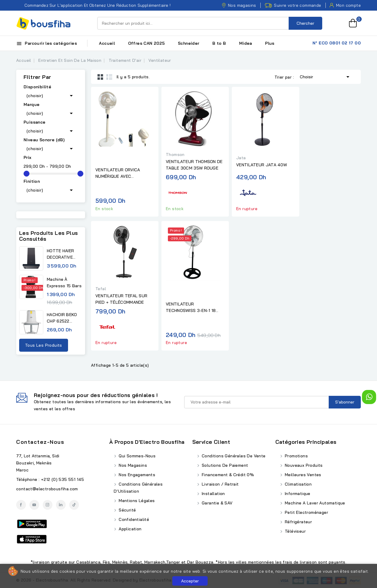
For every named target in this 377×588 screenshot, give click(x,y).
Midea (246, 43)
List (109, 77)
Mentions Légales (136, 501)
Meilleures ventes (302, 475)
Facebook (21, 505)
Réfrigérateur (298, 522)
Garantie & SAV (217, 503)
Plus (270, 43)
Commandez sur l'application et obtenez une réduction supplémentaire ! (93, 5)
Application (130, 529)
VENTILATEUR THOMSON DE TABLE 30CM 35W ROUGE (194, 165)
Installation (213, 494)
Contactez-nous (40, 442)
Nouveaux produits (303, 465)
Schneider (189, 43)
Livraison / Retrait (220, 484)
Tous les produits (44, 345)
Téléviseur (295, 531)
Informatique (297, 494)
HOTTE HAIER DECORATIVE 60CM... (60, 254)
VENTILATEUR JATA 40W (262, 165)
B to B (219, 43)
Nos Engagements (136, 475)
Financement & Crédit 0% (227, 475)
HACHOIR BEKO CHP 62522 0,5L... (62, 318)
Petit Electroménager (306, 512)
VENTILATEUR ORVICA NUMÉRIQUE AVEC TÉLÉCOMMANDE (118, 173)
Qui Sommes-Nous (137, 456)
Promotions (296, 456)
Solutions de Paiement (224, 465)
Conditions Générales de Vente (233, 456)
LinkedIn (61, 505)
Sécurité (127, 510)
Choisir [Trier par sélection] (326, 76)
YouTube (34, 505)
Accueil (107, 43)
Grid (100, 77)
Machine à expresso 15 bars (64, 283)
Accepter (190, 581)
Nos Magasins (132, 465)
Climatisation (298, 484)
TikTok (74, 505)
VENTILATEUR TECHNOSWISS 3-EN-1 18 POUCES (191, 308)
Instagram (48, 505)
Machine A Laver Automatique (314, 503)
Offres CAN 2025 (147, 43)
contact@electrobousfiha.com (47, 489)
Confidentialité (133, 519)
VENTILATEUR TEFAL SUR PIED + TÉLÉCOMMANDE (121, 299)
